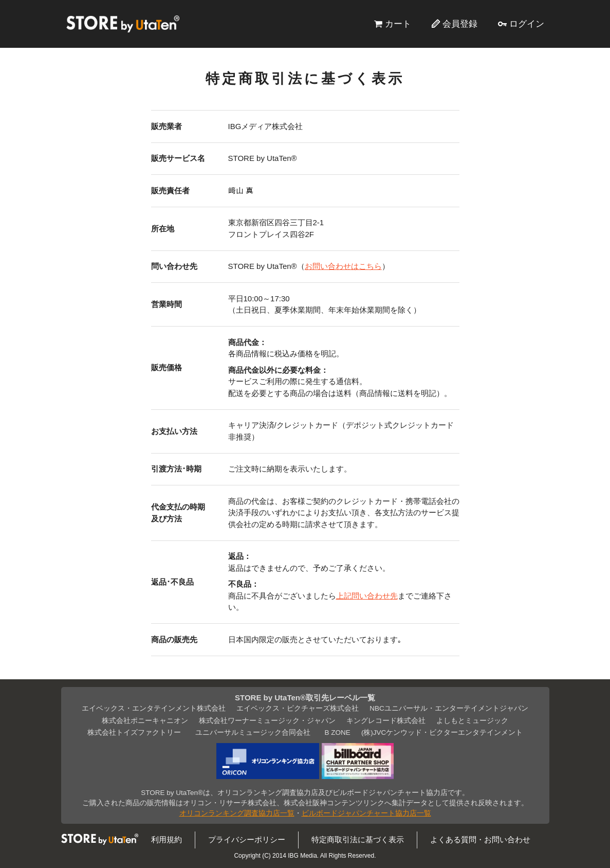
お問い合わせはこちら (343, 266)
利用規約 (167, 839)
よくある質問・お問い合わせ (480, 839)
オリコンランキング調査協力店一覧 (237, 813)
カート (398, 24)
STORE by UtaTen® (123, 24)
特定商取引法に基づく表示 (358, 839)
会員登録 (460, 24)
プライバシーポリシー (247, 839)
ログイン (527, 24)
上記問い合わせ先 (367, 596)
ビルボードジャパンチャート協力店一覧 (366, 813)
